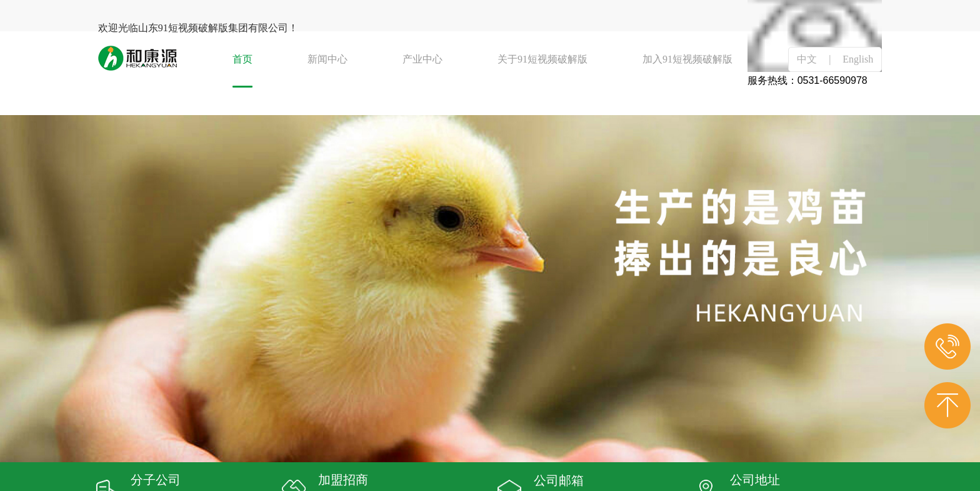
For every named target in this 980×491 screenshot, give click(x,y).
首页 (242, 59)
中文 (807, 59)
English (858, 59)
